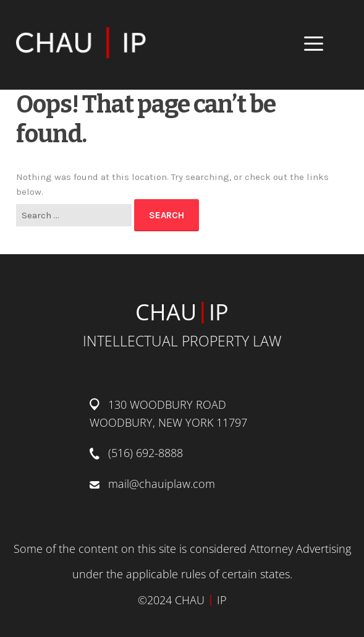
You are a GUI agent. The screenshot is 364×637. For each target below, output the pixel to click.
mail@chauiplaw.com (162, 484)
